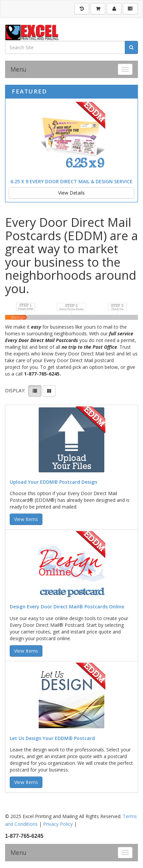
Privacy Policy (58, 824)
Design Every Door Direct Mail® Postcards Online (67, 607)
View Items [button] (26, 519)
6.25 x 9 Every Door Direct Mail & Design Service (71, 181)
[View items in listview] (35, 391)
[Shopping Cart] (98, 9)
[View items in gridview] (49, 391)
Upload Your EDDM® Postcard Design (53, 482)
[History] (82, 9)
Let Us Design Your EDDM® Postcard (52, 738)
